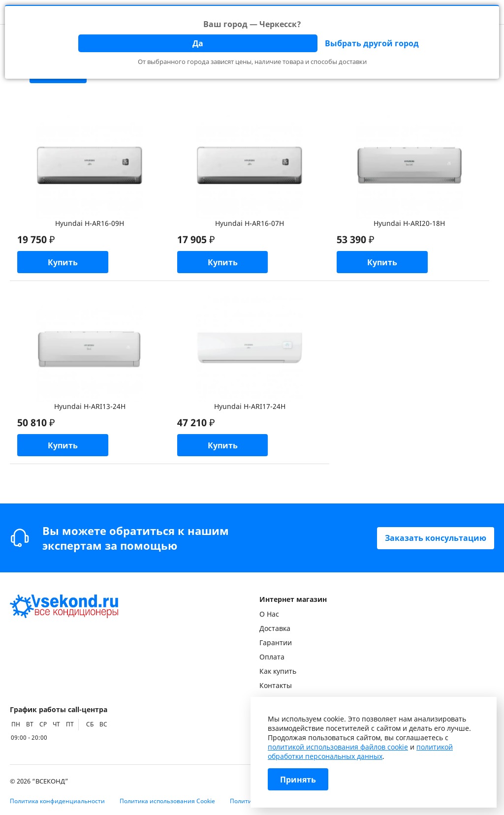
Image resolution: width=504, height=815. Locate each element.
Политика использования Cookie (167, 801)
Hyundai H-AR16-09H (90, 223)
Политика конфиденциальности (57, 801)
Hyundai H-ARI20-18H (409, 223)
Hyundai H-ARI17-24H (250, 406)
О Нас (269, 614)
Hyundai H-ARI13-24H (90, 406)
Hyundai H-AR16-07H (250, 223)
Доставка (275, 628)
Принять (298, 780)
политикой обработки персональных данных (360, 752)
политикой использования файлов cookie (338, 747)
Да (198, 43)
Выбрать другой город (372, 43)
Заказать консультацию (436, 538)
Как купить (278, 671)
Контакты (276, 685)
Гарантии (276, 643)
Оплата (272, 657)
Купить (63, 262)
